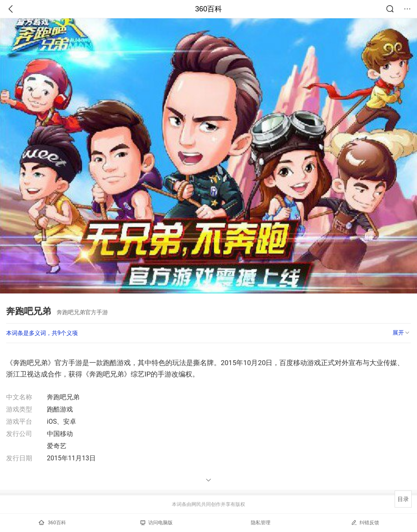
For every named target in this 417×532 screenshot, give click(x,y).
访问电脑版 (157, 523)
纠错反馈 (365, 522)
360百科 (208, 9)
